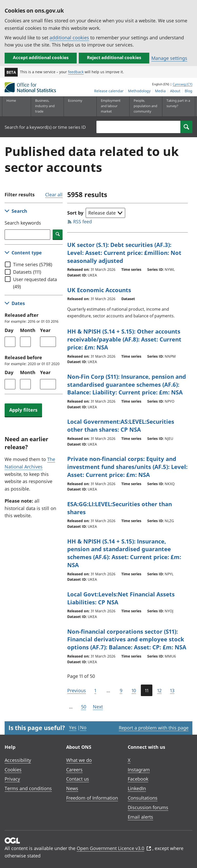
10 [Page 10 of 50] (134, 690)
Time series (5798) (33, 264)
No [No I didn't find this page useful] (83, 727)
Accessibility (18, 760)
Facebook (138, 779)
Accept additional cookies (41, 57)
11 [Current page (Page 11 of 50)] (147, 690)
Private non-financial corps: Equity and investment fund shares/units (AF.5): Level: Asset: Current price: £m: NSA (127, 467)
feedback (76, 72)
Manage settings (169, 58)
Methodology (139, 91)
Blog (189, 91)
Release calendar (109, 91)
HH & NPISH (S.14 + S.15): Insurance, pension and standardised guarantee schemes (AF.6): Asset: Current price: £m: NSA (124, 553)
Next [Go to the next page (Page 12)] (98, 707)
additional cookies (69, 38)
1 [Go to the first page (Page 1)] (95, 690)
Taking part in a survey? (178, 103)
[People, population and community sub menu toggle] (146, 106)
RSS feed (82, 221)
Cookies (13, 770)
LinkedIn (137, 788)
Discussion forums (148, 807)
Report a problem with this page (154, 728)
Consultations (143, 798)
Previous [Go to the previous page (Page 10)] (77, 690)
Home (11, 100)
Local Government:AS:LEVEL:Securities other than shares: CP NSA (121, 425)
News (72, 788)
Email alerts (140, 817)
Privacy (12, 779)
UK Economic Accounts (99, 290)
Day (9, 330)
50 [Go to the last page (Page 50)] (84, 707)
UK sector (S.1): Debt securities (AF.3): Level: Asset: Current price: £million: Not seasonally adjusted (124, 253)
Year (45, 330)
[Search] (186, 127)
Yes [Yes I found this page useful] (73, 727)
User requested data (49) (35, 283)
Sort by (75, 213)
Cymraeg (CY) (183, 84)
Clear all (54, 195)
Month (28, 330)
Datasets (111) (27, 272)
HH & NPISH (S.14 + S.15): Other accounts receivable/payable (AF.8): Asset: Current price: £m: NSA (124, 339)
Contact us (78, 779)
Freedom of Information (92, 798)
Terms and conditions (28, 788)
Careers (74, 770)
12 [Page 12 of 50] (159, 690)
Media (160, 91)
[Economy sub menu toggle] (80, 106)
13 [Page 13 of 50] (172, 690)
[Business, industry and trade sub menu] (47, 106)
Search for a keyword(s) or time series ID (45, 127)
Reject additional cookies (114, 57)
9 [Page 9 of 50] (121, 690)
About (175, 91)
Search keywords (23, 223)
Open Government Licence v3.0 (114, 848)
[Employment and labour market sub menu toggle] (113, 106)
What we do (79, 760)
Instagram (139, 770)
